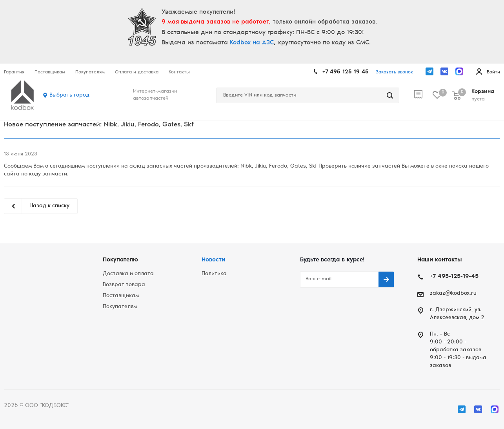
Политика (214, 274)
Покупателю (120, 260)
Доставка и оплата (128, 274)
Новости (213, 260)
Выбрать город (69, 95)
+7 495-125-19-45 (346, 72)
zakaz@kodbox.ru (453, 294)
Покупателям (120, 307)
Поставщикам (121, 296)
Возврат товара (124, 285)
